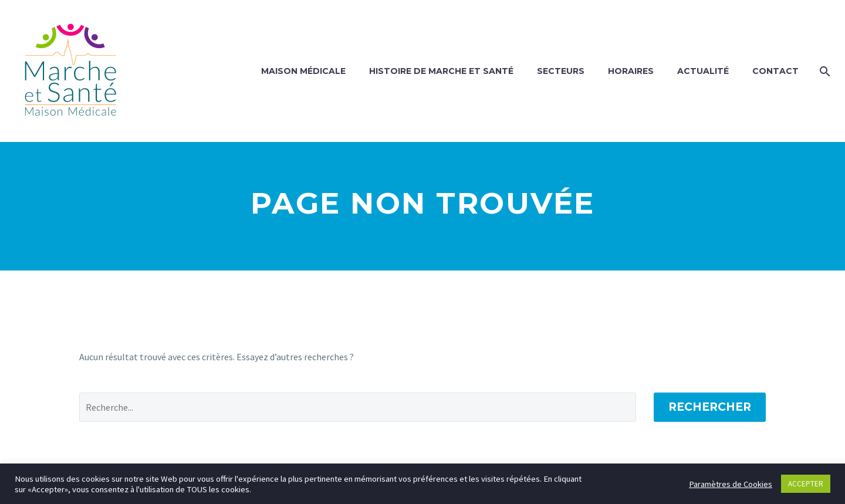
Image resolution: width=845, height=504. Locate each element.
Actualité (703, 71)
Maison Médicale (303, 71)
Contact (775, 71)
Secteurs (561, 71)
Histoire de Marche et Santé (441, 71)
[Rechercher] (823, 71)
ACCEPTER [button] (806, 484)
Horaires (631, 71)
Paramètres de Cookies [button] (731, 484)
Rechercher (710, 407)
